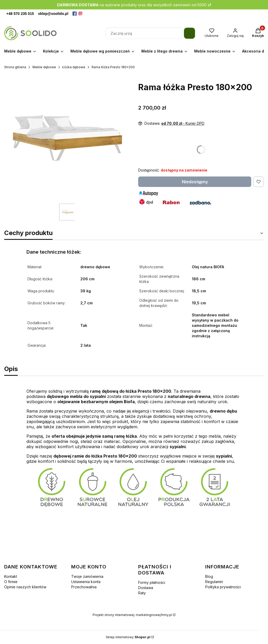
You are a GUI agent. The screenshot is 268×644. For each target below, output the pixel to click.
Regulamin (214, 582)
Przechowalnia (84, 587)
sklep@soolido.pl (53, 14)
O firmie (11, 582)
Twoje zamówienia (87, 576)
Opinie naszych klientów (25, 587)
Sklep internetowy (128, 637)
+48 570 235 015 (20, 14)
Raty (142, 593)
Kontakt (11, 576)
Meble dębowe (44, 67)
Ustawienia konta (86, 582)
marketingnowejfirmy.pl (154, 615)
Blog (209, 576)
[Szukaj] (189, 33)
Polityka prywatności (223, 587)
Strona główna (15, 67)
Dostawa (146, 588)
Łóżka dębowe (74, 67)
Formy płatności (152, 582)
